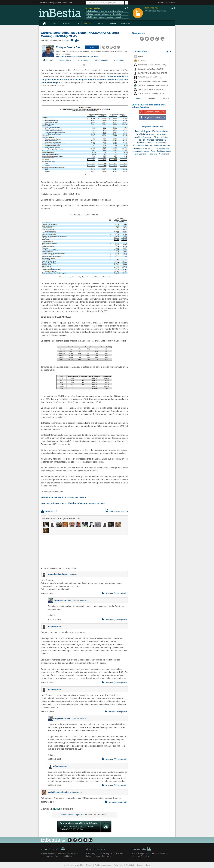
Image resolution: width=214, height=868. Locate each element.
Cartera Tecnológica (156, 140)
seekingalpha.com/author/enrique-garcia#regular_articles (78, 56)
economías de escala (141, 151)
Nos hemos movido (153, 8)
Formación (89, 23)
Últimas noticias (93, 8)
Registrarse (170, 3)
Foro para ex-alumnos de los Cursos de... (154, 85)
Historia (141, 140)
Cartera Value (160, 131)
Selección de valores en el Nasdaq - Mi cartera (63, 497)
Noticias (66, 23)
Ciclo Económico (141, 154)
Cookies (89, 865)
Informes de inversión (53, 849)
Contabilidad (164, 154)
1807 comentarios (101, 60)
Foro (77, 23)
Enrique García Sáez (69, 47)
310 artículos (119, 60)
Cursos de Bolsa (142, 848)
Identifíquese (67, 815)
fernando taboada (56, 574)
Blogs (55, 23)
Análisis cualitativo (146, 143)
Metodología (142, 131)
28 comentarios (76, 792)
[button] (92, 47)
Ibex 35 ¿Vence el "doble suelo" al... (151, 94)
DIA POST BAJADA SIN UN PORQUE (152, 73)
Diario (138, 98)
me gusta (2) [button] (109, 759)
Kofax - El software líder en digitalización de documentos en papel (73, 503)
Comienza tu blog (47, 3)
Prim (153, 151)
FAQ (148, 865)
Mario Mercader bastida (58, 792)
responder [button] (123, 593)
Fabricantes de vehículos (143, 146)
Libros (101, 23)
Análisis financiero (144, 137)
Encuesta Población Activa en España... (153, 81)
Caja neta (153, 154)
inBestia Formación (64, 3)
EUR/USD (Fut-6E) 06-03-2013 (150, 77)
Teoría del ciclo (161, 137)
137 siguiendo (83, 60)
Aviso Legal (119, 865)
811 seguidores (65, 60)
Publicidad (130, 865)
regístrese (79, 815)
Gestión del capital (164, 151)
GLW (63, 40)
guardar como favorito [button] (116, 511)
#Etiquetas (126, 23)
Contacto (140, 865)
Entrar (161, 3)
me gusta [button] (47, 511)
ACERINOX (142, 61)
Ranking (112, 23)
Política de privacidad (103, 865)
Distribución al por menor (143, 148)
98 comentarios (71, 574)
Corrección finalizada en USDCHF (151, 69)
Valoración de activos (162, 146)
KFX (68, 40)
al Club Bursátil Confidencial (155, 11)
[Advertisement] (85, 551)
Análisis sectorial (146, 134)
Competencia (161, 143)
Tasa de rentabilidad (162, 148)
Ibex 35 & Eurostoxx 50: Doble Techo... (153, 89)
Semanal (152, 98)
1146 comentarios (79, 600)
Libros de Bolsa (96, 848)
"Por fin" (141, 57)
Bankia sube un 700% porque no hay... (152, 65)
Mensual (166, 98)
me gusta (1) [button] (109, 593)
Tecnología (161, 134)
